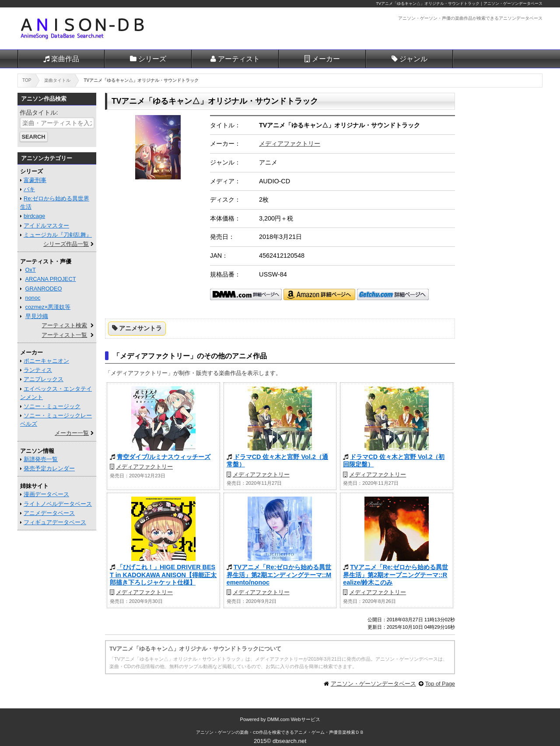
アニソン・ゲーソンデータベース (373, 684)
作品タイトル (38, 112)
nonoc (33, 298)
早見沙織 (37, 316)
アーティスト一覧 (64, 335)
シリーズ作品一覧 (66, 244)
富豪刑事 (35, 180)
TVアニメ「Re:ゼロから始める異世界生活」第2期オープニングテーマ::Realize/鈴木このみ (395, 575)
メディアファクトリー (290, 144)
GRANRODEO (44, 289)
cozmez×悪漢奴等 (48, 307)
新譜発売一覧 (41, 459)
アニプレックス (44, 379)
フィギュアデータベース (55, 522)
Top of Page (440, 684)
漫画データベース (46, 494)
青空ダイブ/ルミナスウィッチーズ (164, 457)
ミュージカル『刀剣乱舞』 (58, 235)
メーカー (326, 59)
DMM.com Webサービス (294, 719)
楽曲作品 (65, 59)
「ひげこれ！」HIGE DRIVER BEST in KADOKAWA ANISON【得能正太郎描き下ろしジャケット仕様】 (163, 575)
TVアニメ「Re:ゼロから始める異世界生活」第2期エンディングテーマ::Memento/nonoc (279, 575)
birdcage (34, 216)
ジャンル (413, 59)
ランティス (38, 370)
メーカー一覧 (72, 433)
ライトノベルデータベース (58, 504)
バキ (29, 189)
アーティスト (239, 59)
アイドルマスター (46, 226)
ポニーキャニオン (46, 361)
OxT (31, 270)
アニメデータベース (49, 513)
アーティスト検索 (64, 325)
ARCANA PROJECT (51, 279)
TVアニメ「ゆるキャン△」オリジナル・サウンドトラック (428, 4)
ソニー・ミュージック (52, 406)
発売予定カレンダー (49, 468)
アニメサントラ (140, 328)
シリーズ (152, 59)
